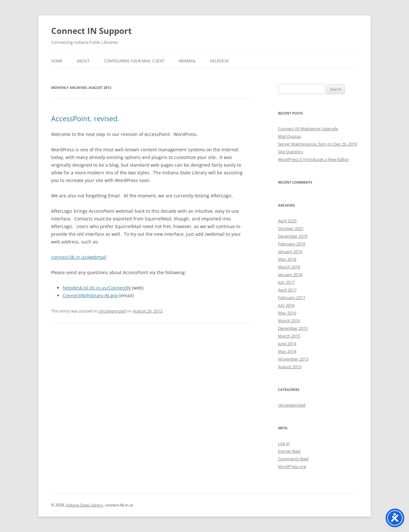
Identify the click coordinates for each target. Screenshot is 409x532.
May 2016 (287, 313)
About (83, 61)
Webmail (187, 61)
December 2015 (293, 328)
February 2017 (292, 298)
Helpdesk (219, 61)
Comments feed (293, 459)
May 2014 (287, 351)
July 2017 (286, 282)
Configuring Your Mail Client (134, 61)
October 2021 (291, 228)
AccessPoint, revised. (85, 118)
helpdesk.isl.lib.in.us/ (97, 288)
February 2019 (292, 244)
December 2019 (293, 236)
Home (57, 61)
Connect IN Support (91, 31)
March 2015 (289, 336)
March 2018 (289, 267)
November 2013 (293, 359)
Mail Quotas (289, 136)
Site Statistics (290, 152)
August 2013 (290, 367)
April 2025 (287, 221)
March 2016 (289, 321)
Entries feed (289, 451)
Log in (284, 443)
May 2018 (287, 259)
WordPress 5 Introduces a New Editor (313, 159)
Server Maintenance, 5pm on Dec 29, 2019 (317, 144)
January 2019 (290, 251)
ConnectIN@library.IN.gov (90, 295)
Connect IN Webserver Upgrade (308, 129)
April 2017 (287, 290)
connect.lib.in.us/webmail (79, 257)
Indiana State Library (85, 505)
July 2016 (286, 305)
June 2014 (287, 344)
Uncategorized (112, 311)
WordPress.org (292, 466)
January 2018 (290, 274)
